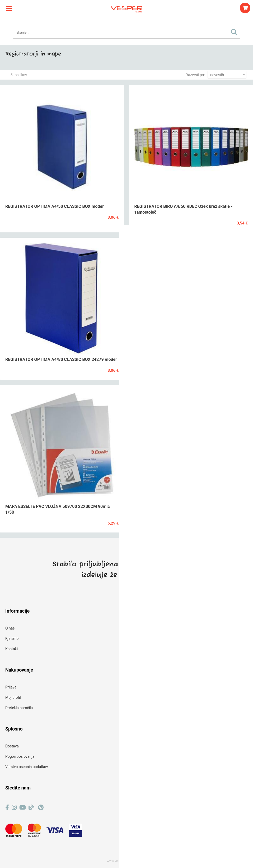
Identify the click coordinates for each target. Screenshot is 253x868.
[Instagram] (14, 808)
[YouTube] (23, 808)
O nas (10, 628)
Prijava (11, 687)
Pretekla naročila (19, 708)
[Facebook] (7, 808)
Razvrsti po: (195, 75)
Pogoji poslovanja (20, 756)
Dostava (12, 746)
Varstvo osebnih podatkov (27, 767)
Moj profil (13, 697)
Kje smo (12, 639)
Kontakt (12, 649)
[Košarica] (245, 8)
